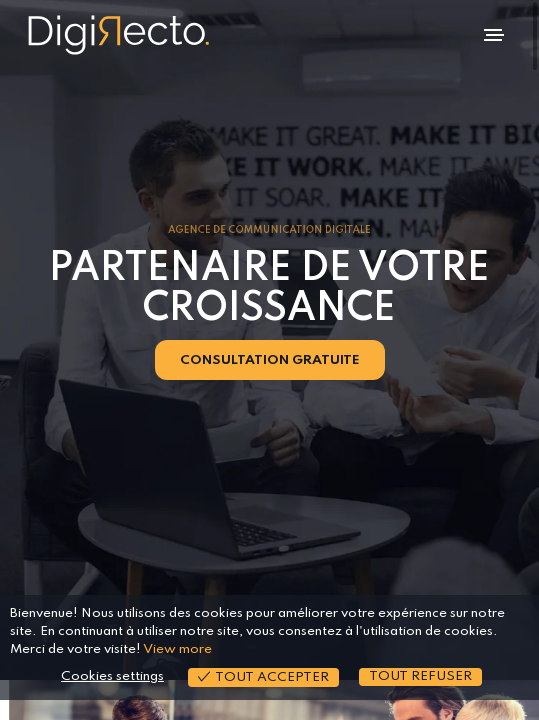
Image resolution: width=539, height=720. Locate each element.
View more (177, 649)
